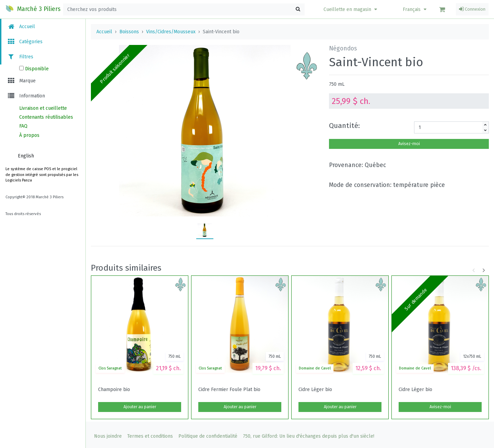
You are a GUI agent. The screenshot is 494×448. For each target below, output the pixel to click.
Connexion (472, 9)
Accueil (21, 27)
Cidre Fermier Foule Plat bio (229, 390)
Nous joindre (108, 436)
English (26, 156)
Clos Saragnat (110, 368)
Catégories (25, 42)
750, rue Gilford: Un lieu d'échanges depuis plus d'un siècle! (309, 436)
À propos (29, 135)
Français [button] (415, 9)
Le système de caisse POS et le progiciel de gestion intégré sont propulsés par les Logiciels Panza (42, 175)
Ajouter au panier (140, 407)
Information (26, 96)
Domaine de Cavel (315, 368)
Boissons (129, 32)
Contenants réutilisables (46, 117)
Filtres (20, 57)
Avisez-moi (409, 144)
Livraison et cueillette (43, 108)
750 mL (337, 84)
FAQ (23, 126)
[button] (351, 9)
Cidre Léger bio (315, 390)
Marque (21, 81)
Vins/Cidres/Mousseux (171, 32)
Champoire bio (114, 390)
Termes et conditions (150, 436)
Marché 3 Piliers (33, 9)
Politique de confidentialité (208, 436)
